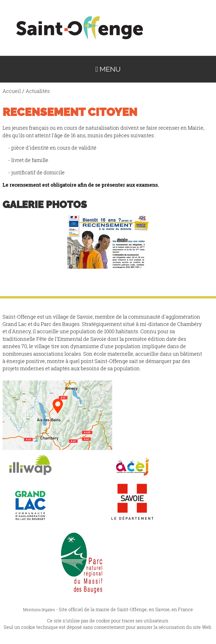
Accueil (12, 91)
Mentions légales (39, 610)
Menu (108, 69)
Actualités (38, 91)
